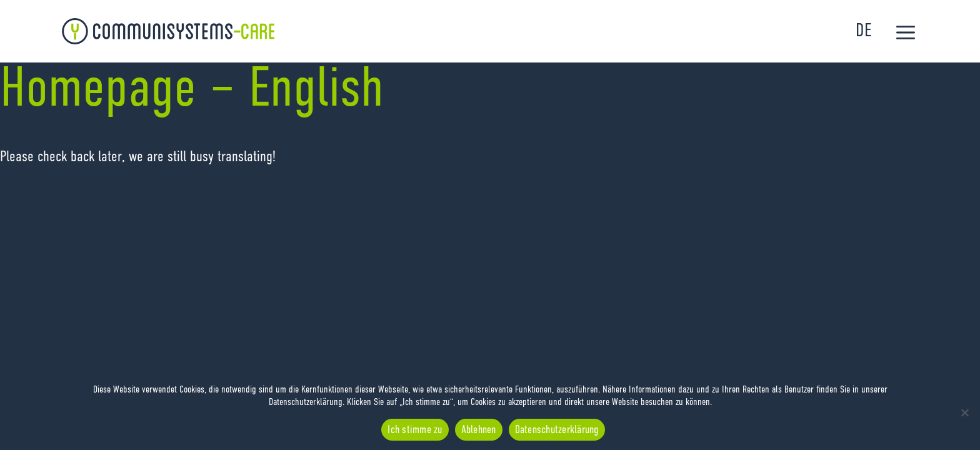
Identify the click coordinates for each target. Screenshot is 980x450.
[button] (906, 34)
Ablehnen (479, 430)
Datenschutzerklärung (557, 430)
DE (863, 31)
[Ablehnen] (964, 412)
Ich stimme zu (415, 430)
